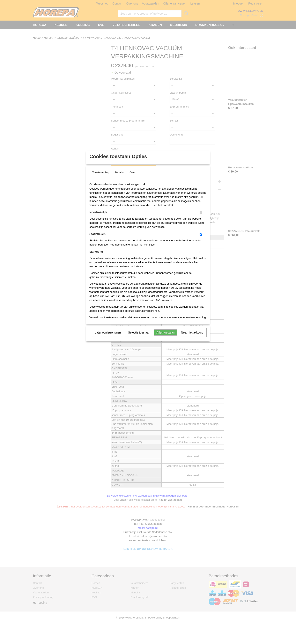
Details (120, 178)
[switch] (201, 218)
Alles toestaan (165, 338)
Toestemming (101, 178)
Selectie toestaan (139, 338)
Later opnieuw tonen (108, 338)
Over (133, 178)
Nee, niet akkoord (192, 338)
